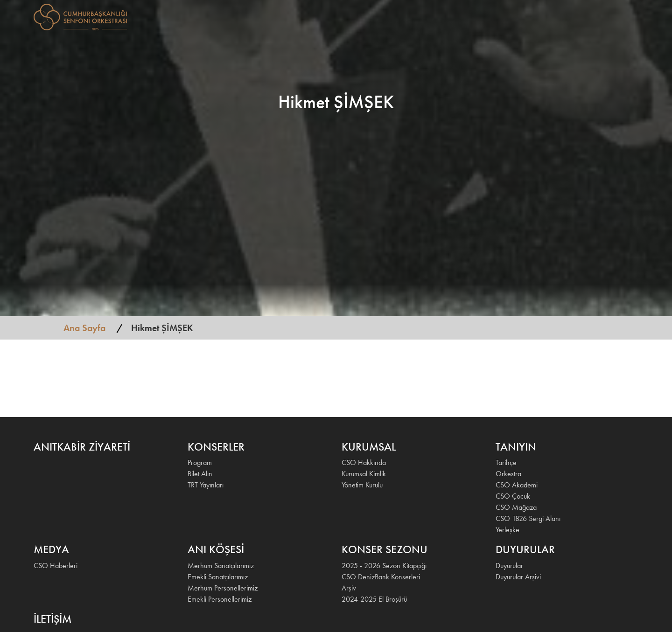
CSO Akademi (517, 485)
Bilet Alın (200, 474)
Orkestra (508, 474)
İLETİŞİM (600, 16)
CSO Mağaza (516, 507)
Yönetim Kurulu (362, 485)
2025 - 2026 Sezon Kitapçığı (384, 566)
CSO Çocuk (513, 496)
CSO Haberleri (56, 566)
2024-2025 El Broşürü (374, 599)
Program (200, 462)
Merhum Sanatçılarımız (221, 566)
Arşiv (349, 588)
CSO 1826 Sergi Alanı (528, 518)
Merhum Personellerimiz (223, 588)
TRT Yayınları (206, 485)
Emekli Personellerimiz (220, 599)
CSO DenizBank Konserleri (381, 577)
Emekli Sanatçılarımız (218, 577)
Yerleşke (507, 530)
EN (626, 16)
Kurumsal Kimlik (364, 474)
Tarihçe (506, 462)
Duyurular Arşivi (518, 577)
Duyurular (509, 566)
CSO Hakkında (364, 462)
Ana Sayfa (84, 328)
